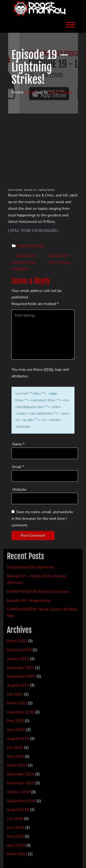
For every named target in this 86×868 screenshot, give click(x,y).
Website (19, 490)
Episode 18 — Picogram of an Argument (25, 262)
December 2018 (21, 774)
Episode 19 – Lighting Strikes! (39, 190)
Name (18, 444)
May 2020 (15, 721)
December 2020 (21, 712)
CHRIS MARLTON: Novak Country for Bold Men (42, 613)
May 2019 (15, 756)
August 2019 (18, 739)
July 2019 (15, 748)
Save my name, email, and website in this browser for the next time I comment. (42, 519)
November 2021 (21, 668)
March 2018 (17, 854)
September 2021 (21, 676)
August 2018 (18, 810)
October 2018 (19, 792)
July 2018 (15, 819)
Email (18, 467)
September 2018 (21, 801)
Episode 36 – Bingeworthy (29, 601)
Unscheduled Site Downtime (31, 567)
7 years (30, 92)
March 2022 (17, 641)
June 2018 (16, 827)
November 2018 (21, 783)
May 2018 (15, 836)
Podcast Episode (31, 246)
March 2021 (17, 703)
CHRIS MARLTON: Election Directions (38, 592)
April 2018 (16, 845)
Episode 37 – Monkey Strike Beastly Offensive (37, 579)
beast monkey (15, 190)
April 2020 (16, 730)
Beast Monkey (61, 92)
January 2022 (18, 659)
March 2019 (17, 765)
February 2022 (19, 650)
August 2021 (18, 685)
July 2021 (15, 694)
